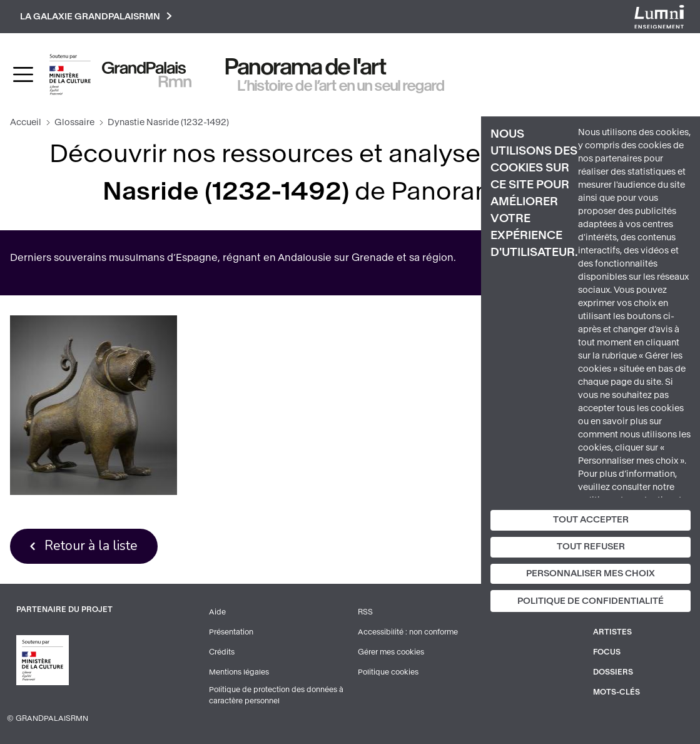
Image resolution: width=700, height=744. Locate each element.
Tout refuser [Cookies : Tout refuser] (591, 547)
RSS (365, 612)
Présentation (231, 632)
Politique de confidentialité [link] (591, 601)
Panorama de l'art (306, 67)
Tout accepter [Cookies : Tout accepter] (591, 520)
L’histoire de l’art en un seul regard (341, 86)
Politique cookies (388, 672)
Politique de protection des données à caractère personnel (276, 695)
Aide (217, 612)
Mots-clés (616, 692)
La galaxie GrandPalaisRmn (96, 17)
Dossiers (613, 672)
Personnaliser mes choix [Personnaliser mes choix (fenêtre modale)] (591, 573)
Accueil (26, 122)
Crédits (222, 652)
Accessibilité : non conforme (408, 632)
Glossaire (74, 122)
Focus (607, 652)
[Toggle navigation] (23, 74)
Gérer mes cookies (391, 652)
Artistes (612, 632)
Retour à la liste (91, 546)
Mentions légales (239, 672)
